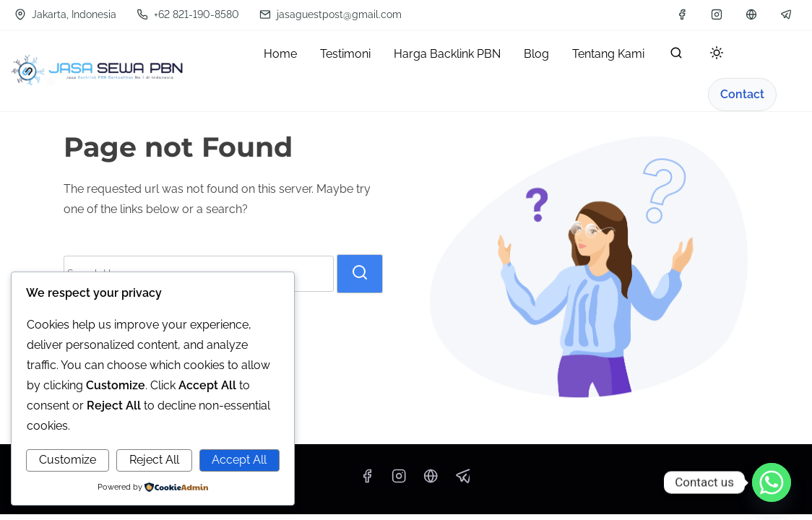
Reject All (154, 460)
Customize (68, 460)
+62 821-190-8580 (188, 14)
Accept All (239, 460)
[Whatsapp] (772, 482)
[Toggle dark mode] (714, 55)
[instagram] (717, 14)
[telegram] (786, 14)
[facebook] (682, 14)
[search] (676, 56)
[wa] (751, 14)
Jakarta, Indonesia (65, 14)
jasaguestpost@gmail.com (331, 14)
